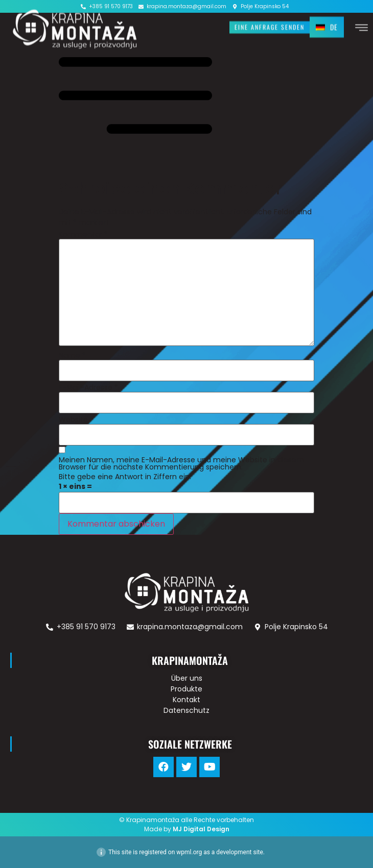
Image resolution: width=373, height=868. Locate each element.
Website (73, 419)
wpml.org (189, 852)
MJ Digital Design (201, 829)
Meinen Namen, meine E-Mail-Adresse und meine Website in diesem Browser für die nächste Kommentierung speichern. (181, 463)
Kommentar (83, 234)
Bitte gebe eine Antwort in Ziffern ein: (125, 477)
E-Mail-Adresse (88, 387)
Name (72, 355)
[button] (270, 27)
